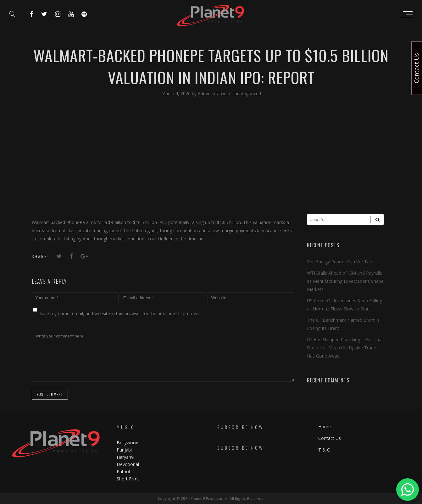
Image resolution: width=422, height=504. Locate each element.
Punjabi (124, 450)
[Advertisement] (211, 161)
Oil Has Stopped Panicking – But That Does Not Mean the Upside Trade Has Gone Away (345, 348)
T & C (324, 450)
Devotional (128, 464)
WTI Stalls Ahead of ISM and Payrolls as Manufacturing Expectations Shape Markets (345, 281)
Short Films (128, 479)
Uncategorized (246, 93)
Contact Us (330, 438)
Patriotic (126, 471)
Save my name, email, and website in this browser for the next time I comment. (120, 313)
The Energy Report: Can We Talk (340, 262)
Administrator (212, 93)
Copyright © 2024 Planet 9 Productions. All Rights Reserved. (211, 499)
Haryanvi (125, 457)
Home (325, 427)
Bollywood (128, 443)
